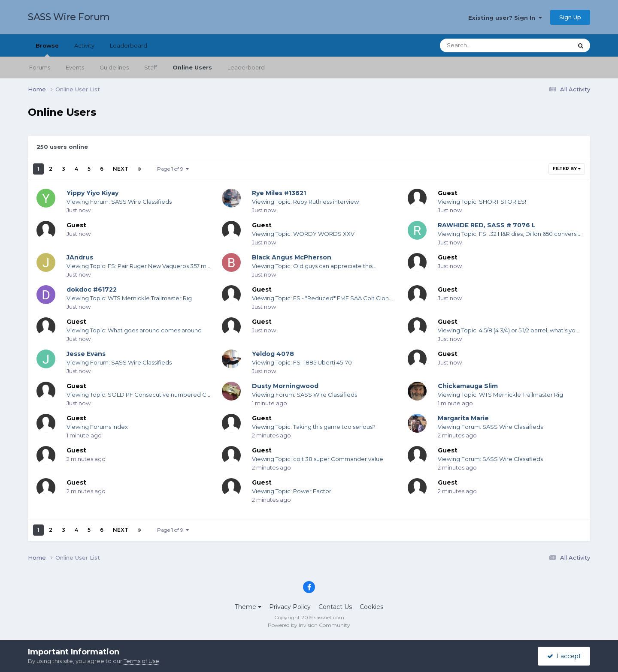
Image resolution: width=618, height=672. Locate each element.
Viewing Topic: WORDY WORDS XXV (303, 234)
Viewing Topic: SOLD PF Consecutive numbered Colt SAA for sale (157, 395)
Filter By (567, 169)
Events (75, 67)
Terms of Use (141, 661)
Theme (248, 607)
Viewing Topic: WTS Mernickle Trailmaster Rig (129, 298)
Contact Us (335, 607)
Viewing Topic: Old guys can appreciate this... (314, 266)
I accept (564, 656)
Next (121, 169)
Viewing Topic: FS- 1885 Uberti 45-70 (302, 362)
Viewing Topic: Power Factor (292, 491)
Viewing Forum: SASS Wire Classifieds (119, 202)
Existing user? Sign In (505, 18)
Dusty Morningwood (285, 386)
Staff (151, 67)
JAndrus (80, 257)
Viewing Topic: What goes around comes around (134, 330)
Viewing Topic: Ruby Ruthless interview (305, 202)
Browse (47, 49)
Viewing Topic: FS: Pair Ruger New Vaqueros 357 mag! (141, 266)
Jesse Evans (86, 354)
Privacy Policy (290, 607)
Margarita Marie (463, 418)
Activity (84, 45)
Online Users (192, 67)
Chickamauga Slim (468, 386)
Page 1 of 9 (173, 169)
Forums (40, 67)
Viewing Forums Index (97, 427)
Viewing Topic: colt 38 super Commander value (318, 459)
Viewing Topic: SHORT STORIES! (482, 202)
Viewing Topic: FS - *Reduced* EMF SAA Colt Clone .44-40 (332, 298)
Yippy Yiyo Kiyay (92, 193)
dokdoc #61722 (92, 289)
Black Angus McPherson (292, 257)
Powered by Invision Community (309, 625)
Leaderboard (246, 67)
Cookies (371, 607)
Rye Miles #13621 (279, 193)
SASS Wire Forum (69, 17)
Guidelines (114, 67)
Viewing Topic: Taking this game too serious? (314, 427)
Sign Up (570, 17)
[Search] (482, 45)
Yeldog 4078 (273, 354)
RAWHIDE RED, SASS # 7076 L (487, 225)
